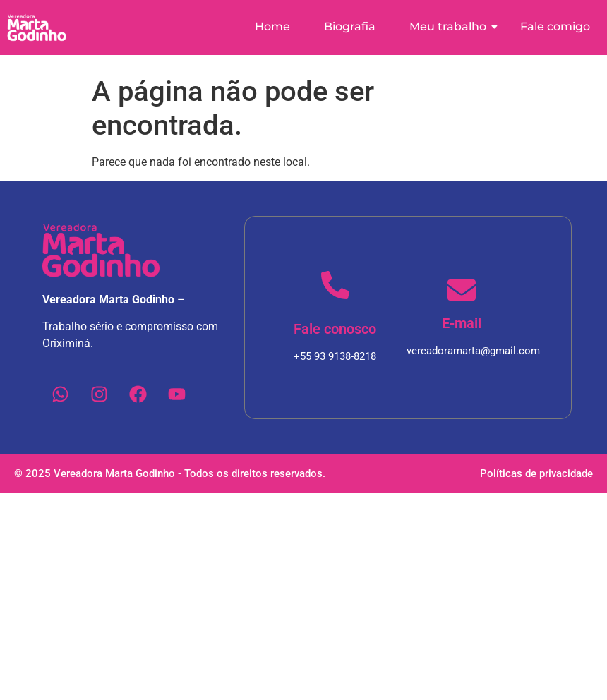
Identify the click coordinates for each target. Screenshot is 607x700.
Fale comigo (555, 26)
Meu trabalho (453, 26)
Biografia (350, 26)
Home (272, 26)
